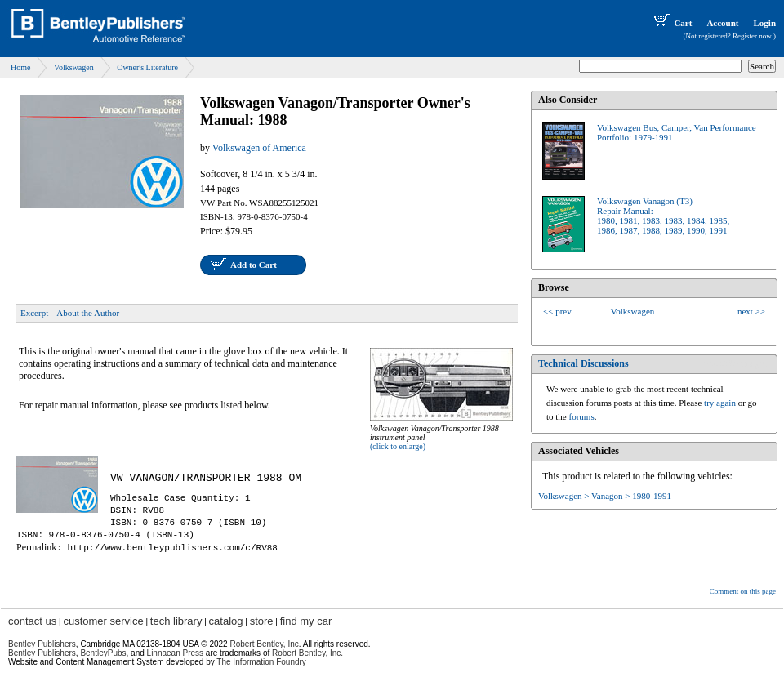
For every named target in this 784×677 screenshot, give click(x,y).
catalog (226, 621)
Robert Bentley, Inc (264, 644)
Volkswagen (74, 67)
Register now (752, 36)
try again (720, 403)
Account (722, 23)
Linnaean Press (176, 653)
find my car (306, 621)
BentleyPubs (103, 653)
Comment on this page (743, 591)
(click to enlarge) (398, 446)
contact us (32, 621)
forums (582, 416)
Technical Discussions (584, 363)
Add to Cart (254, 265)
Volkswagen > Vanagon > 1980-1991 (605, 496)
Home (20, 67)
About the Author (88, 313)
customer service (103, 621)
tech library (176, 621)
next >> (751, 311)
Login (764, 23)
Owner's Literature (147, 67)
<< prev (557, 311)
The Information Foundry (261, 662)
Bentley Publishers (42, 644)
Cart (671, 23)
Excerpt (34, 313)
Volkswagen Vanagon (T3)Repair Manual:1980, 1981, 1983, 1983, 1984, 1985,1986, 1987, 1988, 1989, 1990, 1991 (663, 216)
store (262, 621)
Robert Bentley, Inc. (307, 653)
